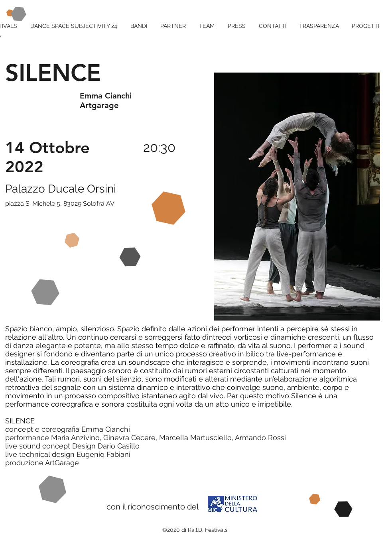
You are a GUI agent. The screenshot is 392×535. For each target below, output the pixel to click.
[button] (363, 26)
